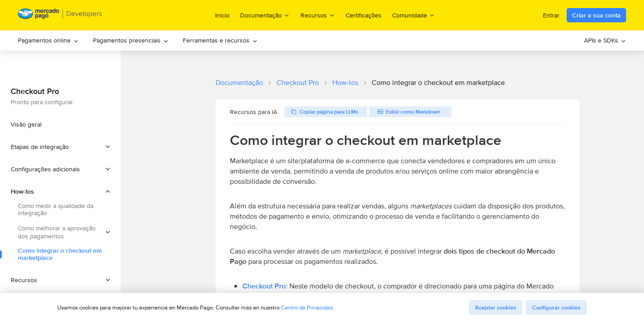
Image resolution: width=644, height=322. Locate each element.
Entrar (551, 15)
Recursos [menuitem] (318, 15)
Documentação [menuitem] (265, 15)
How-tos (345, 83)
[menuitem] (48, 40)
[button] (60, 147)
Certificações (364, 15)
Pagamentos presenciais (131, 40)
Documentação (239, 83)
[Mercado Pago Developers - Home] (60, 15)
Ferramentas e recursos (220, 40)
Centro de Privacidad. (307, 307)
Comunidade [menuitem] (414, 15)
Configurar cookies (556, 307)
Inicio (222, 15)
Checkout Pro (298, 83)
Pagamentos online (48, 40)
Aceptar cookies (496, 307)
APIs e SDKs (605, 40)
